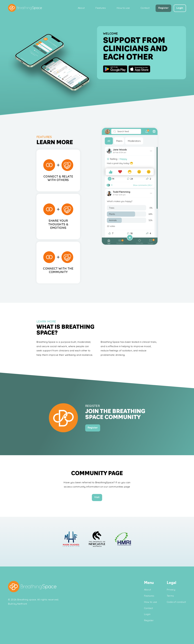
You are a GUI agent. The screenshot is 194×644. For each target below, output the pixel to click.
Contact (145, 8)
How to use (123, 8)
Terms (170, 596)
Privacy (171, 590)
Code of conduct (176, 602)
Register (149, 621)
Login (147, 615)
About (81, 8)
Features (101, 8)
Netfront (22, 604)
